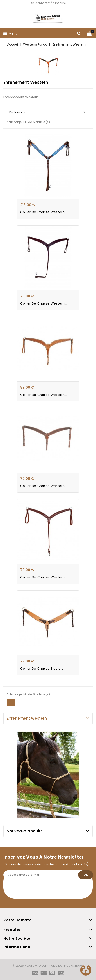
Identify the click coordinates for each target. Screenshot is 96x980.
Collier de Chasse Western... (44, 486)
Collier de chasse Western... (44, 212)
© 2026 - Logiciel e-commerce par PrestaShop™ (48, 966)
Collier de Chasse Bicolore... (43, 669)
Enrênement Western (27, 718)
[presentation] (37, 890)
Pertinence (48, 112)
